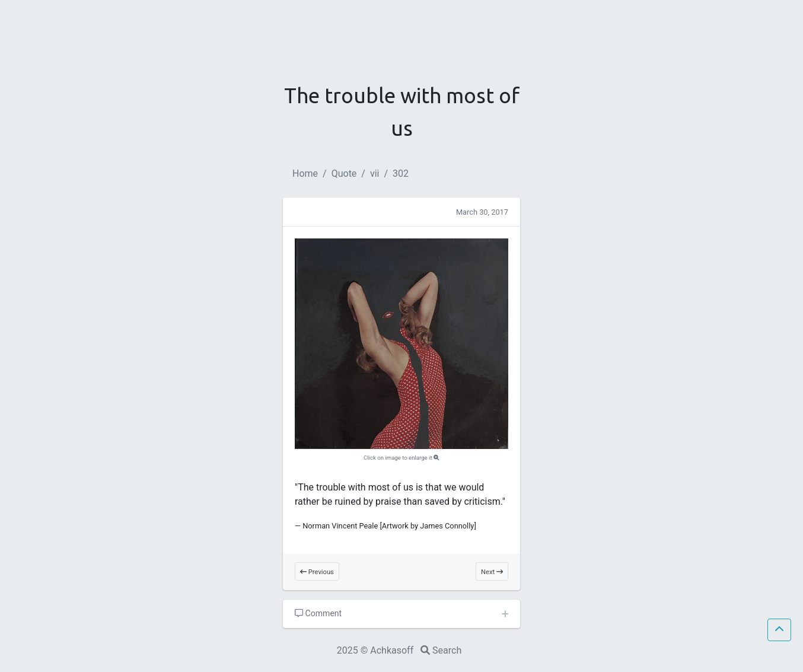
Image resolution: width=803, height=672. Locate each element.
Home (305, 173)
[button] (779, 630)
